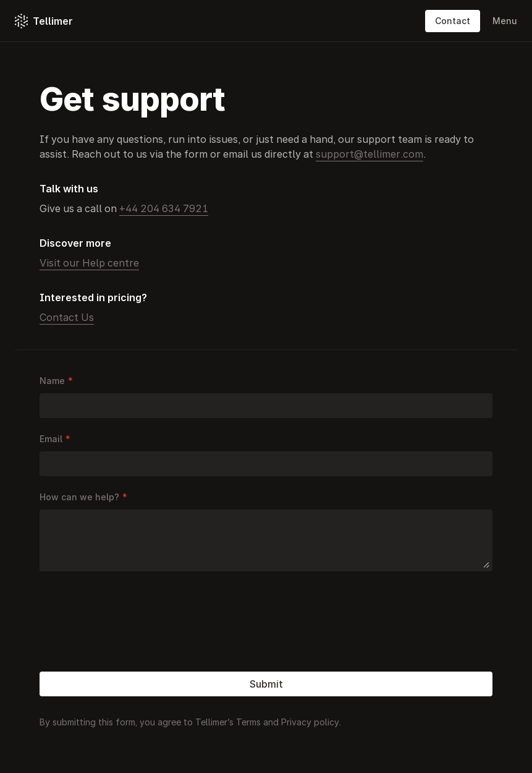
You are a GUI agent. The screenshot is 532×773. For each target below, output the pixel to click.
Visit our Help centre (89, 263)
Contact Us (67, 317)
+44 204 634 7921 (164, 208)
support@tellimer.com (369, 154)
